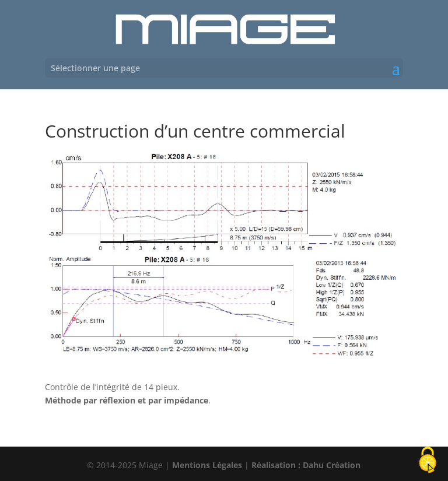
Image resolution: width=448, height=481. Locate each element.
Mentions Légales (207, 465)
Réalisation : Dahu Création (306, 465)
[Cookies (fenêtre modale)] (428, 461)
